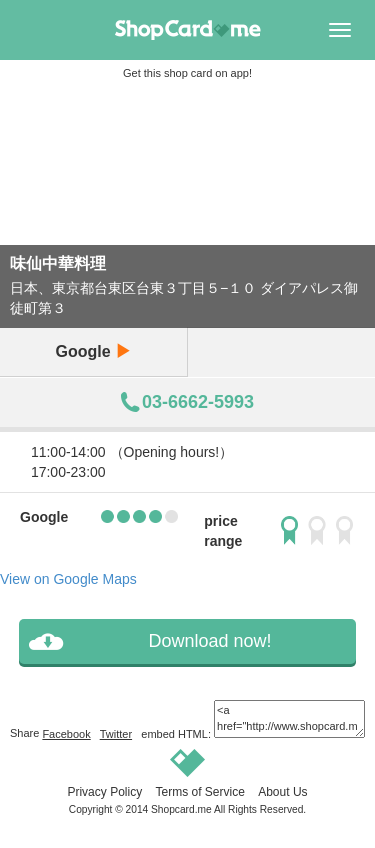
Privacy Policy (104, 792)
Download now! (209, 641)
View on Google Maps (68, 579)
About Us (282, 792)
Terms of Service (199, 792)
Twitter (116, 734)
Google (93, 351)
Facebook (66, 734)
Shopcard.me (181, 809)
